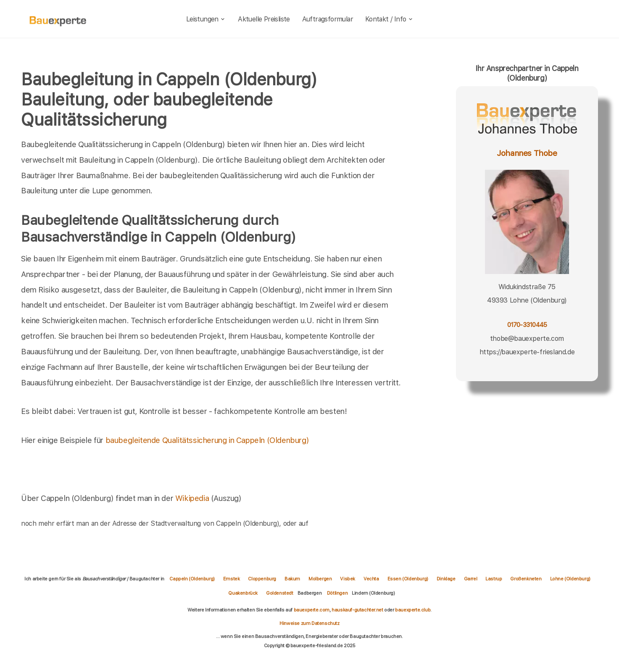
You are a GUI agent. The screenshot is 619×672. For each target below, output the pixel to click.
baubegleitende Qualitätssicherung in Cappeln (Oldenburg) (207, 440)
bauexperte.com (312, 610)
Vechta (371, 579)
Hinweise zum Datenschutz (309, 623)
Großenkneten (526, 579)
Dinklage (446, 579)
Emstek (232, 579)
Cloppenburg (262, 579)
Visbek (348, 579)
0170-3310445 (527, 325)
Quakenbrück (243, 593)
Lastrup (494, 579)
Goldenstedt (280, 593)
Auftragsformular (328, 19)
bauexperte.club (413, 610)
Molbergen (320, 579)
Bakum (292, 579)
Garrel (471, 579)
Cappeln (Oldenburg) (192, 579)
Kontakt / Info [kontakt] (389, 19)
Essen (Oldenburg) (408, 579)
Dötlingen (337, 593)
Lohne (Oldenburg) (570, 579)
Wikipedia (193, 498)
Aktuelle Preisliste (264, 19)
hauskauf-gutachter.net (357, 610)
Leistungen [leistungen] (206, 19)
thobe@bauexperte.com (527, 339)
